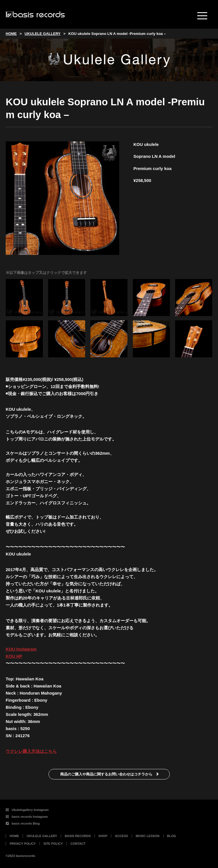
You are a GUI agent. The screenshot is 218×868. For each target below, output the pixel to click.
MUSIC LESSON (148, 836)
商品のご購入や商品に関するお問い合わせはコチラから (106, 774)
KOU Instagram (21, 649)
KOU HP (14, 656)
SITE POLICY (53, 844)
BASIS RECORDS (78, 836)
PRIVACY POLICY (23, 844)
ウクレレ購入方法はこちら (31, 751)
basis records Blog (23, 823)
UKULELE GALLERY (42, 836)
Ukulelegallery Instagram (27, 810)
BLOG (172, 836)
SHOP (103, 836)
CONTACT (78, 844)
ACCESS (121, 836)
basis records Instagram (27, 817)
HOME (14, 836)
